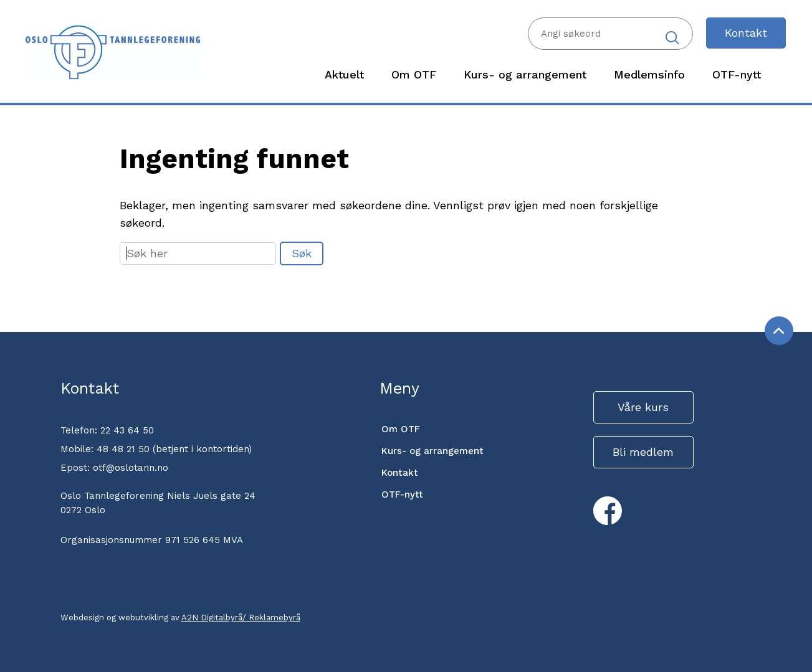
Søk (302, 253)
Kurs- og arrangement (432, 451)
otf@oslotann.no (131, 468)
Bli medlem (643, 452)
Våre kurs (643, 407)
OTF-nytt (402, 495)
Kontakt (746, 33)
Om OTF (401, 429)
